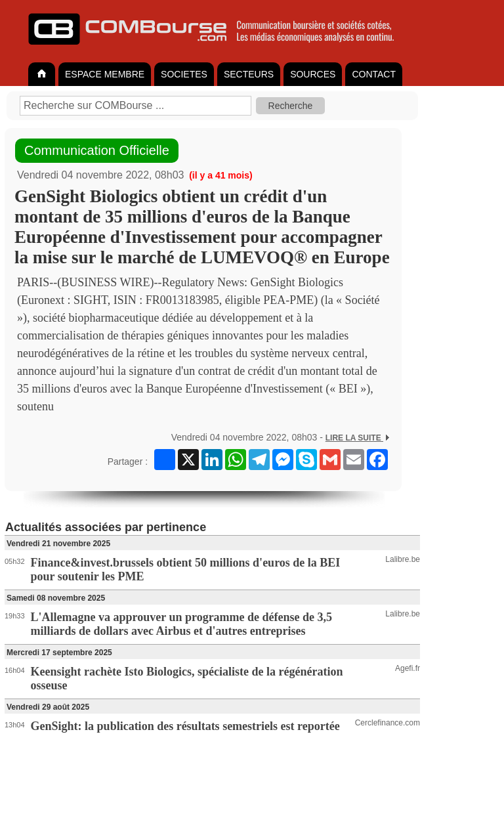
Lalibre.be (403, 559)
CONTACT (374, 74)
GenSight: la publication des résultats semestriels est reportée (185, 726)
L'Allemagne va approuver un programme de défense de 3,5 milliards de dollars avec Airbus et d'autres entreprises (182, 624)
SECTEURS (249, 74)
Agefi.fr (408, 668)
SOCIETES (184, 74)
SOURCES (313, 74)
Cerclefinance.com (388, 723)
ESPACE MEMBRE (105, 74)
